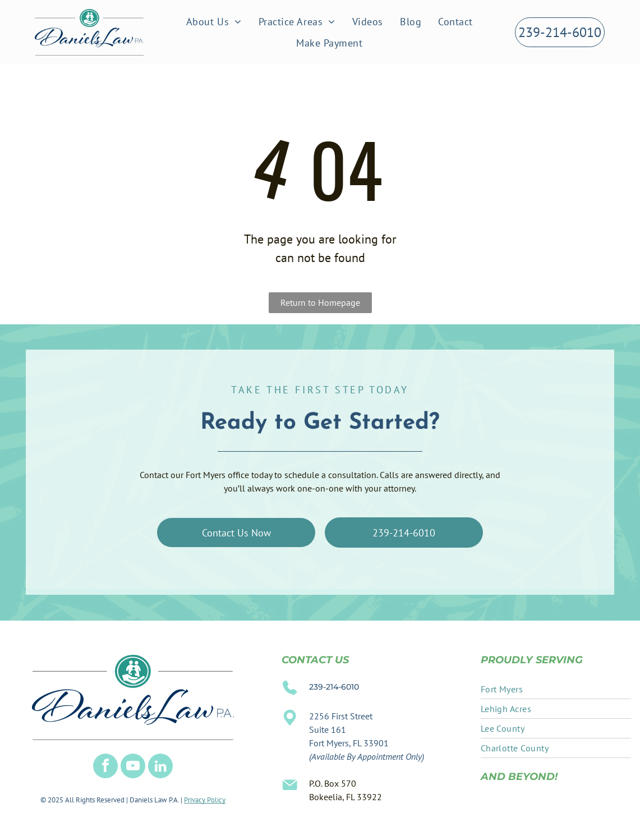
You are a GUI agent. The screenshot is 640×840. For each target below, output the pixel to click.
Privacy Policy (205, 800)
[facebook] (105, 767)
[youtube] (133, 767)
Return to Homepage (320, 302)
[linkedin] (160, 767)
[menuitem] (214, 21)
